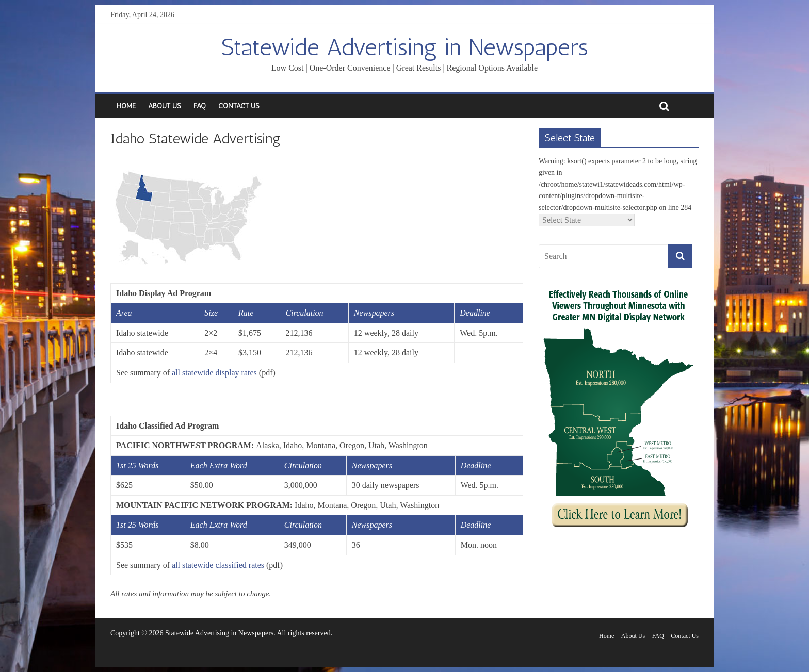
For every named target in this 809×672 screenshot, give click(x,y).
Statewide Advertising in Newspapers (405, 47)
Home (126, 106)
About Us (165, 106)
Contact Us (239, 106)
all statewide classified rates (218, 565)
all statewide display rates (214, 373)
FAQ (200, 106)
